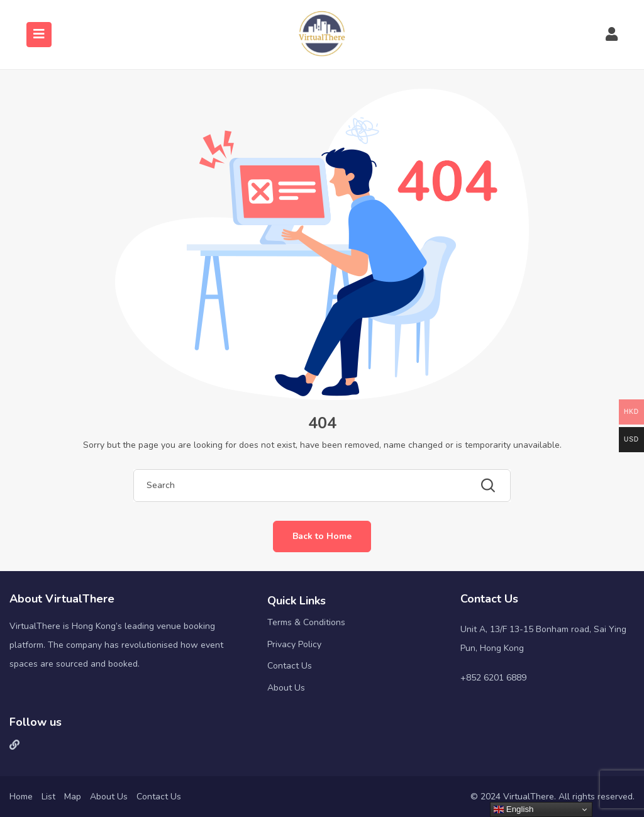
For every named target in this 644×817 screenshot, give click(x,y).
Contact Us (290, 666)
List (48, 797)
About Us (286, 688)
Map (73, 797)
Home (21, 797)
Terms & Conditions (306, 622)
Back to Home (322, 536)
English (514, 809)
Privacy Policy (294, 644)
